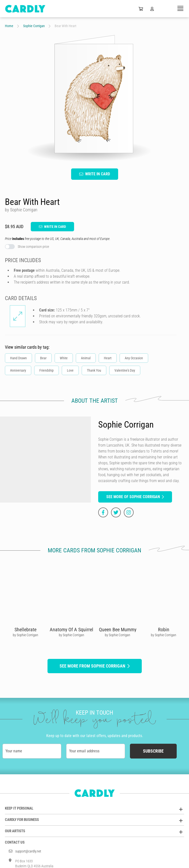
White (64, 358)
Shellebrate (25, 630)
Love (70, 370)
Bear (43, 358)
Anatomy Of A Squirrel (71, 630)
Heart (108, 358)
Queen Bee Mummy (118, 630)
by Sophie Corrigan (25, 635)
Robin (164, 630)
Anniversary (18, 370)
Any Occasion (134, 358)
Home (9, 26)
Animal (86, 358)
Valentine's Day (125, 370)
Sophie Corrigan (34, 26)
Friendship (47, 370)
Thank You (94, 370)
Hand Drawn (18, 358)
